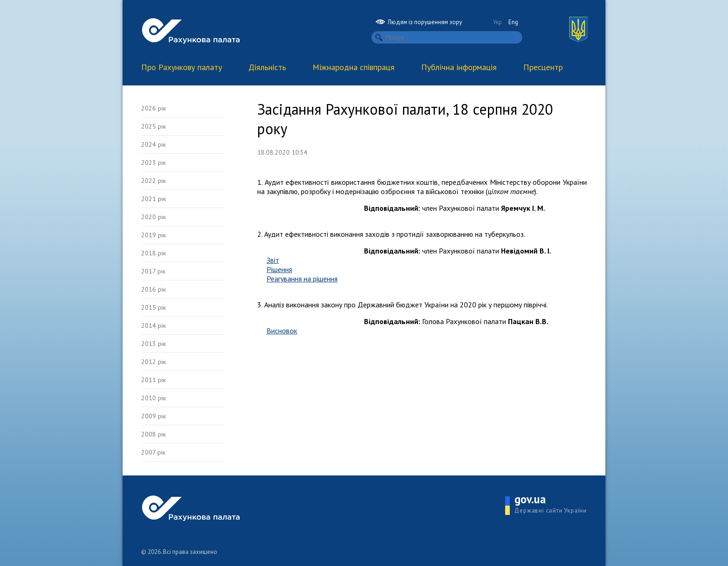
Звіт (273, 260)
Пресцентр (543, 67)
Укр (497, 22)
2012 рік (153, 362)
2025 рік (153, 126)
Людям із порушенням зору (419, 22)
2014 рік (153, 325)
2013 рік (153, 344)
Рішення (279, 269)
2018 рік (153, 253)
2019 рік (153, 235)
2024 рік (153, 144)
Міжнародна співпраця (354, 67)
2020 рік (153, 217)
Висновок (282, 331)
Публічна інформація (459, 67)
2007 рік (153, 452)
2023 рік (153, 163)
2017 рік (153, 271)
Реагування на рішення (302, 279)
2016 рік (153, 289)
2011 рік (153, 380)
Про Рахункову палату (182, 67)
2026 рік (153, 108)
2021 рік (153, 199)
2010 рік (153, 398)
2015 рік (153, 307)
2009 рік (153, 416)
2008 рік (153, 434)
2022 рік (153, 181)
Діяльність (267, 67)
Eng (513, 22)
